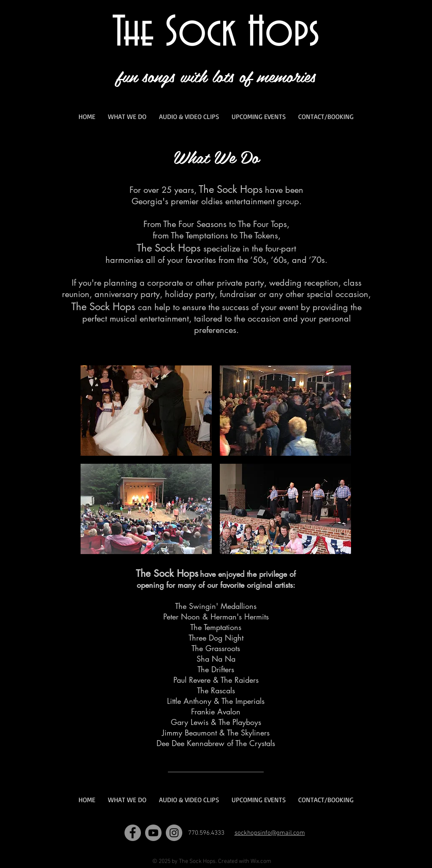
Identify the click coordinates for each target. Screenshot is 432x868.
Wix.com (261, 861)
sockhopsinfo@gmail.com (270, 833)
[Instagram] (174, 833)
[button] (146, 411)
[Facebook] (133, 833)
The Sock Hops (216, 33)
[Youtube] (153, 833)
